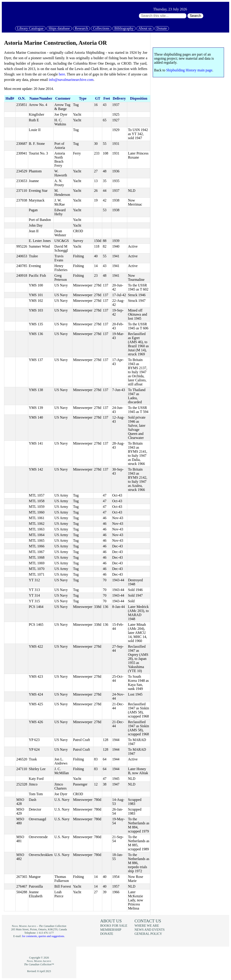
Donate (162, 28)
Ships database (59, 28)
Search (195, 16)
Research (82, 28)
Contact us (148, 921)
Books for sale (114, 926)
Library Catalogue (30, 28)
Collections (101, 28)
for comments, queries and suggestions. (43, 936)
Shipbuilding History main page (189, 70)
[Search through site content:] (163, 16)
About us (145, 28)
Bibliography (124, 28)
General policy (148, 934)
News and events (150, 930)
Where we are (147, 926)
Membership (111, 930)
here (62, 74)
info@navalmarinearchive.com (71, 80)
